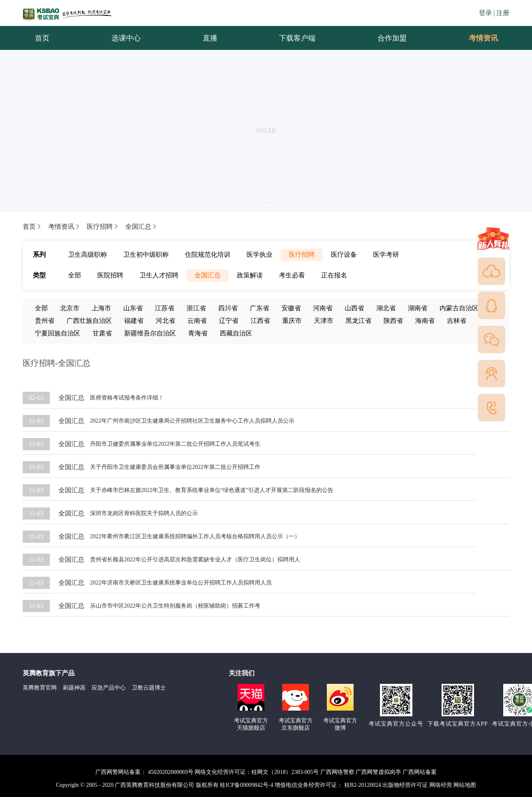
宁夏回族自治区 (58, 333)
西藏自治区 (236, 333)
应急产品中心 (109, 688)
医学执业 (260, 255)
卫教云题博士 (149, 688)
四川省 (228, 308)
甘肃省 (102, 333)
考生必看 (292, 275)
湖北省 (386, 308)
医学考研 (386, 255)
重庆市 (292, 321)
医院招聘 (110, 275)
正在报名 (334, 275)
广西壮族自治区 (89, 321)
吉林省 (457, 321)
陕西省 (393, 321)
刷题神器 (74, 688)
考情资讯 (477, 38)
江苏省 (165, 308)
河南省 (323, 308)
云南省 (197, 321)
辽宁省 (229, 321)
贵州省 (45, 321)
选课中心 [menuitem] (126, 38)
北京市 (70, 308)
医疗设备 (344, 255)
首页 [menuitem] (42, 38)
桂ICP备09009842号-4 (246, 785)
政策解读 (250, 275)
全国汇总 (142, 227)
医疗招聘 (103, 227)
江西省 (260, 321)
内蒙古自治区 (459, 308)
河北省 (165, 321)
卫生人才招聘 (159, 275)
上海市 (101, 308)
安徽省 (291, 308)
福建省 (134, 321)
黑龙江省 (358, 321)
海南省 (425, 321)
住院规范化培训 (208, 255)
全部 (75, 275)
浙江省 (196, 308)
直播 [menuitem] (210, 38)
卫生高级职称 (88, 255)
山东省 (133, 308)
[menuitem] (483, 38)
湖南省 (418, 308)
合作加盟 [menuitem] (392, 38)
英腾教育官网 (40, 688)
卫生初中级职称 (146, 255)
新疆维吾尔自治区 (150, 333)
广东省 (260, 308)
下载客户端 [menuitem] (297, 38)
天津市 (324, 321)
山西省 (354, 308)
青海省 (198, 333)
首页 (32, 227)
